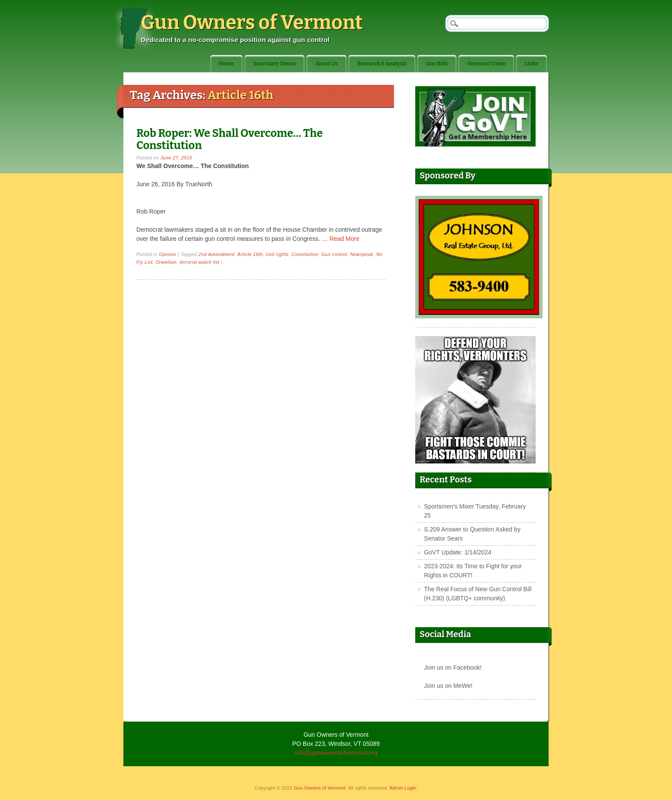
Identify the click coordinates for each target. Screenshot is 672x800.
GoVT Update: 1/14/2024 (457, 552)
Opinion (168, 254)
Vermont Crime (486, 64)
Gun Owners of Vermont (252, 23)
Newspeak (362, 254)
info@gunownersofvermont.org (336, 753)
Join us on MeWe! (448, 686)
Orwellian (166, 262)
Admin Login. (403, 788)
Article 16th (250, 254)
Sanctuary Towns (275, 64)
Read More (344, 239)
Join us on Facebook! (453, 667)
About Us (326, 64)
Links (531, 64)
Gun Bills (437, 64)
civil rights (277, 254)
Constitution (305, 254)
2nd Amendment (216, 254)
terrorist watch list (200, 262)
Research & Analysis (382, 64)
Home (226, 64)
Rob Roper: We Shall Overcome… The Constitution (229, 139)
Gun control (334, 254)
